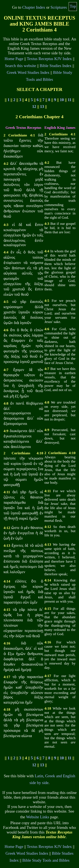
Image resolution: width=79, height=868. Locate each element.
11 (70, 100)
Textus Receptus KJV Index (49, 59)
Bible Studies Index (56, 66)
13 (42, 106)
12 (34, 106)
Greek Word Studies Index (28, 72)
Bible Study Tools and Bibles (46, 860)
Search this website (20, 66)
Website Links (38, 817)
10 (62, 100)
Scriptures (59, 7)
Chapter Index (34, 7)
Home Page (14, 59)
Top (73, 6)
